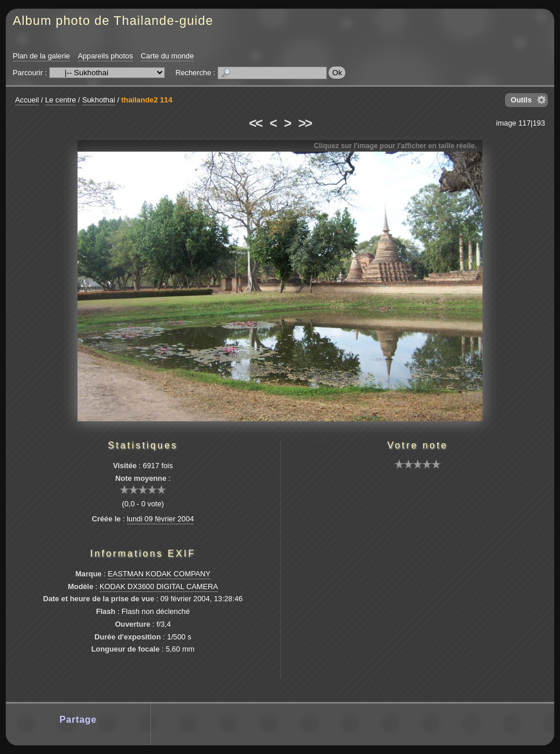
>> (305, 123)
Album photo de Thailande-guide (113, 21)
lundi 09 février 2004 (160, 519)
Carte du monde (167, 56)
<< (255, 123)
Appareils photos (105, 56)
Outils (521, 100)
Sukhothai (99, 100)
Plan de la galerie (41, 56)
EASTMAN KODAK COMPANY (159, 574)
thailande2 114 (147, 100)
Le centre (60, 100)
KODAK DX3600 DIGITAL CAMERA (159, 586)
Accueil (27, 100)
